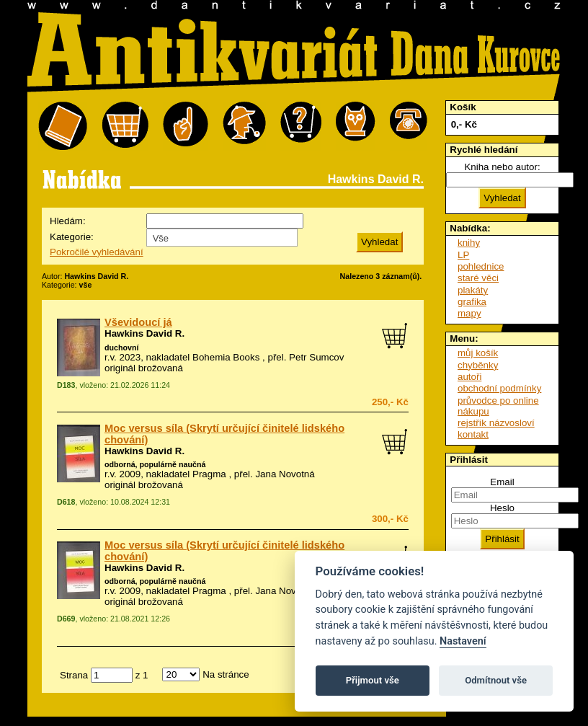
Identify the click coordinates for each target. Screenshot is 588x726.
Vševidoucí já (138, 322)
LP (463, 255)
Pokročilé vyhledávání (97, 252)
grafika (472, 302)
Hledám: (68, 221)
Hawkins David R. (144, 333)
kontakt (473, 434)
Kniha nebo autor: (502, 167)
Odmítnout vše (496, 680)
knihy (469, 243)
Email (502, 482)
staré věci (478, 278)
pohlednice (481, 266)
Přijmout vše (373, 680)
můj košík (478, 353)
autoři (469, 377)
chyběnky (478, 365)
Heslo (502, 508)
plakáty (473, 290)
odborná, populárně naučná (155, 464)
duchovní (121, 347)
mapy (469, 313)
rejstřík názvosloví (496, 423)
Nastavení (463, 641)
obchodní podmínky (499, 388)
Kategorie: (72, 237)
